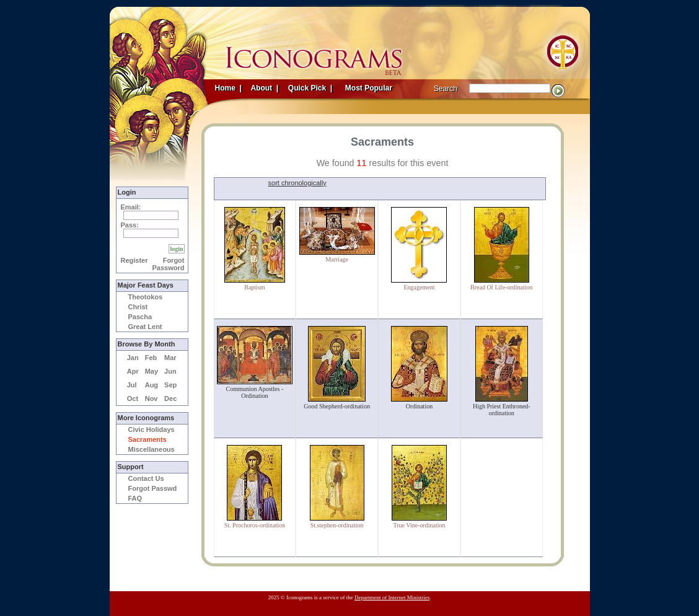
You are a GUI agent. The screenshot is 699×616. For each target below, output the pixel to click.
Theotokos (146, 297)
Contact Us (146, 478)
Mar (170, 358)
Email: (131, 207)
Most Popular (370, 88)
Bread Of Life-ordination (502, 287)
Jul (132, 385)
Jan (133, 358)
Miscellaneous (152, 449)
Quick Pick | (310, 88)
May (152, 371)
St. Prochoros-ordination (255, 525)
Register (134, 260)
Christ (138, 307)
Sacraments (147, 439)
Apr (133, 371)
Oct (133, 398)
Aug (152, 385)
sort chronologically (297, 183)
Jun (170, 371)
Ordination (419, 406)
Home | (228, 88)
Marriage (337, 259)
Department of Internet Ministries (392, 597)
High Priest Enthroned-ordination (502, 410)
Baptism (254, 287)
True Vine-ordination (419, 525)
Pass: (130, 225)
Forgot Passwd (153, 488)
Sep (170, 385)
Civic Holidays (152, 429)
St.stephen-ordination (337, 525)
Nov (152, 398)
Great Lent (145, 327)
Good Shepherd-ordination (337, 406)
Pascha (140, 317)
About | (264, 88)
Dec (170, 398)
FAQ (135, 498)
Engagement (420, 287)
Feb (151, 358)
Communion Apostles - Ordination (255, 392)
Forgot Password (169, 264)
